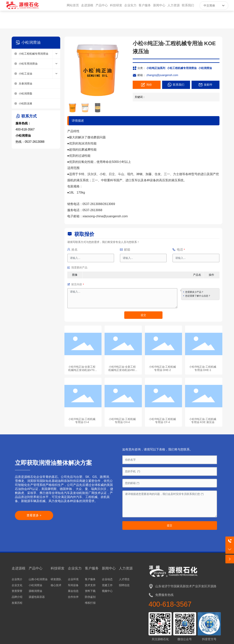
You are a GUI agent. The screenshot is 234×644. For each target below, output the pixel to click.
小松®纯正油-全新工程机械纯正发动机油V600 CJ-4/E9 (122, 370)
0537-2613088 (35, 142)
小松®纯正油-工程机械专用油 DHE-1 (203, 368)
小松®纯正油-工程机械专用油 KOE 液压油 (203, 421)
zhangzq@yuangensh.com (162, 75)
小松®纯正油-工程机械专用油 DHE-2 (162, 368)
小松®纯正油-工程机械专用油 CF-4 (162, 421)
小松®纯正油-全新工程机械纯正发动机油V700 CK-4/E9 (82, 370)
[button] (124, 70)
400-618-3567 (25, 129)
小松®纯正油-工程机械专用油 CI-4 (82, 421)
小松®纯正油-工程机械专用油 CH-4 (122, 421)
